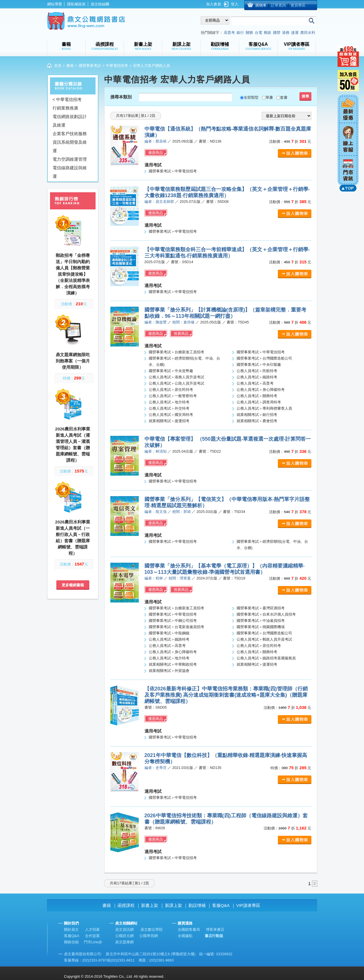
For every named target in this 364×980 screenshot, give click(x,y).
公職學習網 (149, 936)
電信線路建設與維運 (70, 172)
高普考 (229, 33)
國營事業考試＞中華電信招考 (173, 171)
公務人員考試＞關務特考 (257, 396)
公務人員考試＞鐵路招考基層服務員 (266, 658)
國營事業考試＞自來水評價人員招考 (266, 614)
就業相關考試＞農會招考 (257, 421)
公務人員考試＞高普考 (255, 383)
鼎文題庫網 (124, 942)
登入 (235, 4)
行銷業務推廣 (65, 108)
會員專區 (298, 5)
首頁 (58, 66)
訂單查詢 (278, 5)
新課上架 (173, 905)
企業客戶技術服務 (70, 134)
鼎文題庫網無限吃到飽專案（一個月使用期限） (73, 361)
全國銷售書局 (189, 930)
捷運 (295, 33)
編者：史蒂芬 (156, 768)
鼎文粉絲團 (100, 4)
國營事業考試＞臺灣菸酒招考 (261, 608)
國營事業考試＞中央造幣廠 (171, 371)
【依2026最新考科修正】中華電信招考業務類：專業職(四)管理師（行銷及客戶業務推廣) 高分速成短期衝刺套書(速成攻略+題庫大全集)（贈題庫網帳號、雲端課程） (226, 695)
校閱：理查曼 (180, 578)
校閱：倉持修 (183, 322)
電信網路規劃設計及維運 (70, 121)
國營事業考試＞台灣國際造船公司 (264, 358)
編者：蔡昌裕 (156, 141)
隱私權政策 (76, 4)
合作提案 (92, 936)
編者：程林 (154, 578)
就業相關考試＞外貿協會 (169, 671)
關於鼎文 (71, 930)
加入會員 (214, 4)
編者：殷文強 (156, 512)
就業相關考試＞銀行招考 (257, 415)
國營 (277, 33)
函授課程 (126, 905)
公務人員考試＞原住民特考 (171, 390)
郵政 (268, 33)
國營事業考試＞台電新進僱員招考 (176, 627)
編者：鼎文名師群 (159, 202)
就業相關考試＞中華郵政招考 (173, 664)
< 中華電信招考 (67, 99)
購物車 (261, 5)
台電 (258, 33)
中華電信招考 (117, 66)
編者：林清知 (156, 451)
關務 (249, 33)
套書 (284, 97)
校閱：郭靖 (182, 512)
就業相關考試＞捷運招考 (169, 421)
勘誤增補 (197, 905)
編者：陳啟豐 (156, 322)
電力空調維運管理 (70, 159)
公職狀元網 (124, 936)
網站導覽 (55, 4)
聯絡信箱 (71, 942)
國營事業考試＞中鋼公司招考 (173, 621)
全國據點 (185, 936)
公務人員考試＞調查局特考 (259, 402)
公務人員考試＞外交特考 (169, 408)
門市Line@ (93, 942)
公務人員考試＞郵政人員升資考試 (264, 639)
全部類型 (251, 97)
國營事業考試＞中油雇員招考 (261, 621)
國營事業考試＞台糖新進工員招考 (176, 352)
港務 (286, 33)
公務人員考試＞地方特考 (169, 402)
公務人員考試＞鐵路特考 (257, 377)
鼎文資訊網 (124, 930)
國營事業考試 (90, 66)
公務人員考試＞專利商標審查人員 (264, 408)
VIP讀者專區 (248, 905)
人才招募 (92, 930)
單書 (269, 97)
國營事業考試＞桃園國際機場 (261, 627)
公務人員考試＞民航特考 (257, 371)
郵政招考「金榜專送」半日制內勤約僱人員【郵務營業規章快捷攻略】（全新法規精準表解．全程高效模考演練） (73, 274)
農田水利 (308, 33)
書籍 (70, 66)
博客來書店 (215, 930)
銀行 (240, 33)
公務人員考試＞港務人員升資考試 (176, 377)
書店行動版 (214, 936)
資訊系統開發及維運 (70, 146)
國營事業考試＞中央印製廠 (259, 365)
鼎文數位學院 (152, 930)
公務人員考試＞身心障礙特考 (261, 390)
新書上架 (150, 905)
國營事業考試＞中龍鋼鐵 (169, 633)
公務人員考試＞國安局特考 (171, 415)
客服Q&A (221, 905)
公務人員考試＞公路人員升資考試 (176, 383)
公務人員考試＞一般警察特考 (173, 396)
